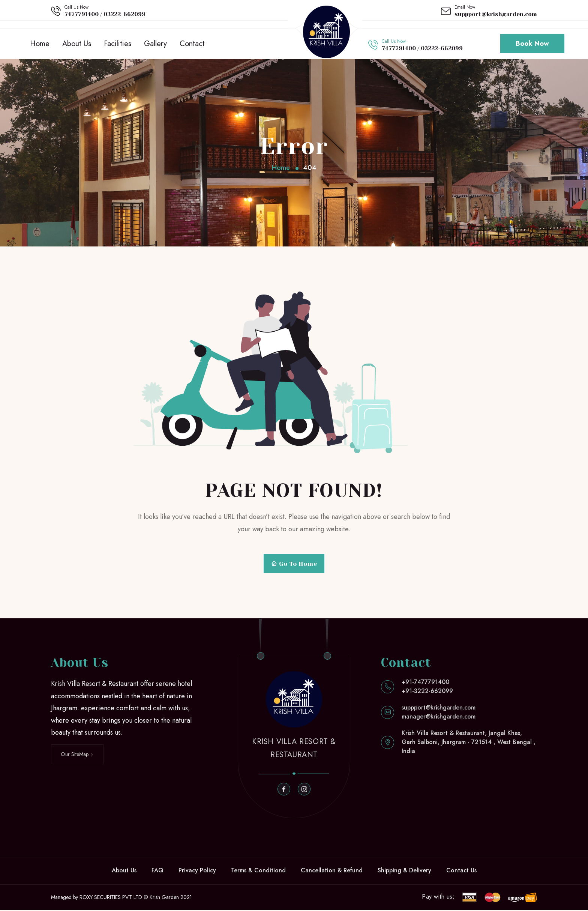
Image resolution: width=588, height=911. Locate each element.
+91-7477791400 (425, 683)
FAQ (157, 871)
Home (40, 44)
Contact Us (461, 871)
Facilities (118, 44)
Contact (192, 44)
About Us (77, 44)
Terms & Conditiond (258, 871)
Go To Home (294, 565)
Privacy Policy (197, 871)
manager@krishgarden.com (439, 718)
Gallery (155, 44)
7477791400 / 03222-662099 (105, 14)
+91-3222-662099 (427, 692)
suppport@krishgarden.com (496, 14)
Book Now (532, 44)
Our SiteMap (77, 755)
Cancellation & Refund (332, 871)
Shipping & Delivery (404, 871)
